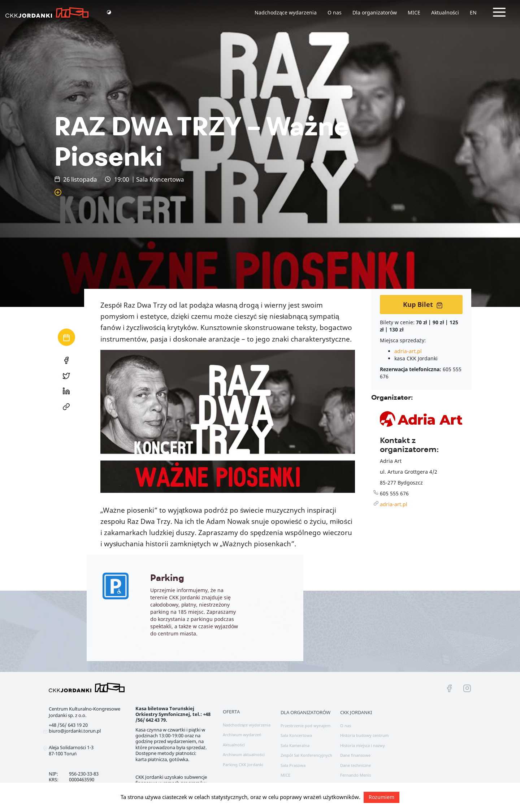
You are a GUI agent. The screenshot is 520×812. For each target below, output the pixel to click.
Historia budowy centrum (364, 735)
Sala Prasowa (293, 765)
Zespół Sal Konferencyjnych (306, 755)
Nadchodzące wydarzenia (286, 12)
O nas (335, 12)
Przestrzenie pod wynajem (305, 726)
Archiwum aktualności (244, 754)
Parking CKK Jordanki (243, 765)
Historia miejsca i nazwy (363, 745)
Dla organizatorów (375, 12)
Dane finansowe (355, 755)
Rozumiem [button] (382, 797)
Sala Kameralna (295, 745)
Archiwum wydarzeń (242, 735)
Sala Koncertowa (296, 735)
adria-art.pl (408, 351)
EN (473, 12)
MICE (414, 12)
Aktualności (445, 12)
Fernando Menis (356, 775)
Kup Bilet (423, 304)
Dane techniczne (356, 765)
